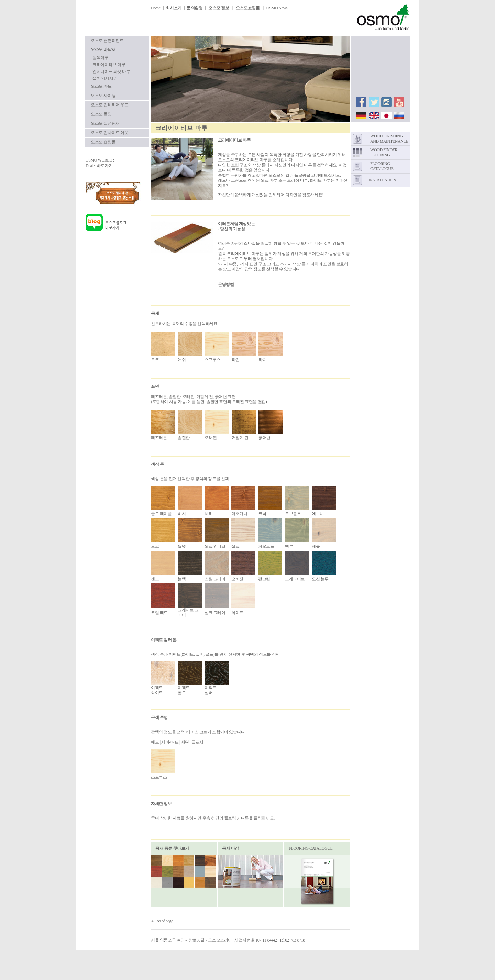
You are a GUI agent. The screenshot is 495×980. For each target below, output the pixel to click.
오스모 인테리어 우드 (110, 105)
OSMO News (277, 8)
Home (156, 8)
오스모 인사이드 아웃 (110, 133)
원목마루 (100, 58)
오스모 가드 (101, 86)
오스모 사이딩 (103, 96)
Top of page (164, 921)
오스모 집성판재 (105, 123)
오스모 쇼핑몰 (103, 142)
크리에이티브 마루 (109, 65)
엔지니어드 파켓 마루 (111, 71)
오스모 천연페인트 (107, 41)
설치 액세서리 (105, 78)
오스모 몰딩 (101, 114)
